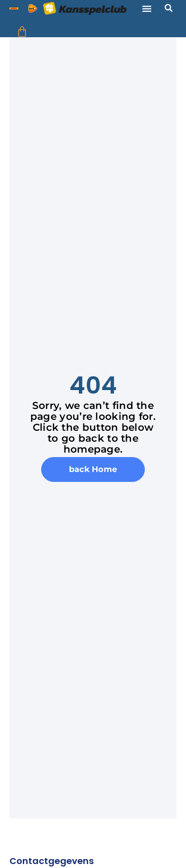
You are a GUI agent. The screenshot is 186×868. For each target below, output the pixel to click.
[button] (147, 8)
